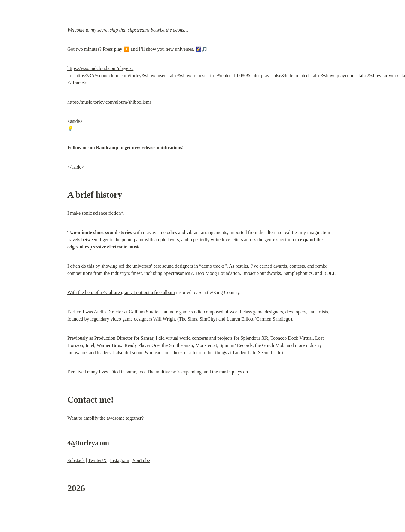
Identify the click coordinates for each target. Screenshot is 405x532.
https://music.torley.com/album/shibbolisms (109, 102)
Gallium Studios (145, 312)
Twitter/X (97, 460)
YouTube (141, 460)
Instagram (120, 460)
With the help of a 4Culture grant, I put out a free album (121, 292)
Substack (76, 460)
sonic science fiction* (103, 213)
